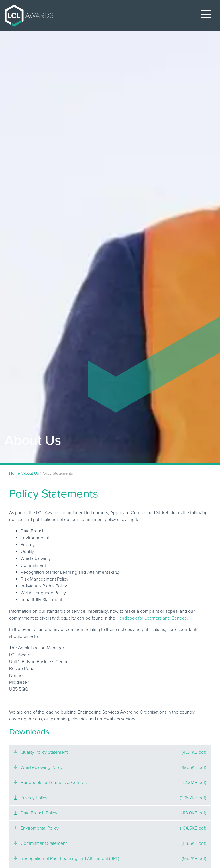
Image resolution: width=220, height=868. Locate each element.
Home (15, 473)
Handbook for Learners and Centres (152, 618)
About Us (31, 473)
